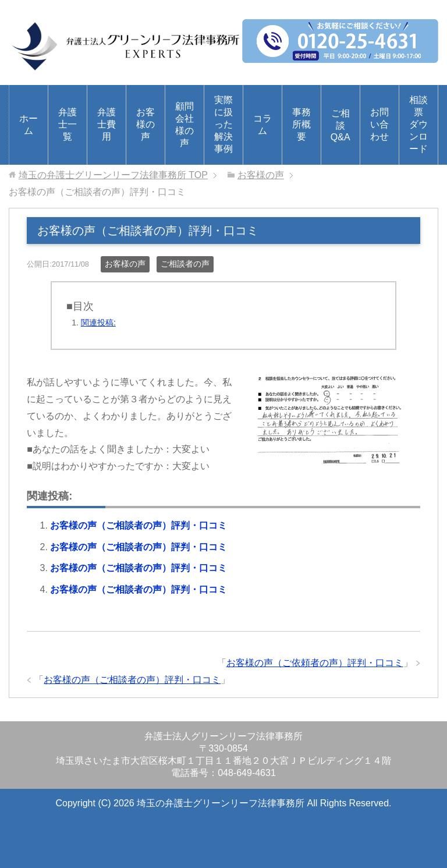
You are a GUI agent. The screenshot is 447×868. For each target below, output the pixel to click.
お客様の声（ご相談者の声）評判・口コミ (139, 525)
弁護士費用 (107, 124)
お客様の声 (146, 124)
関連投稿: (98, 323)
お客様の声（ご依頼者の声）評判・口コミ (315, 663)
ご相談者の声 (185, 264)
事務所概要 (301, 124)
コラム (262, 125)
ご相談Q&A (340, 125)
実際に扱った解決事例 (223, 124)
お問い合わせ (379, 124)
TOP (113, 175)
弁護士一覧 (68, 124)
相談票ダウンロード (418, 124)
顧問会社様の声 (185, 125)
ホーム (29, 125)
